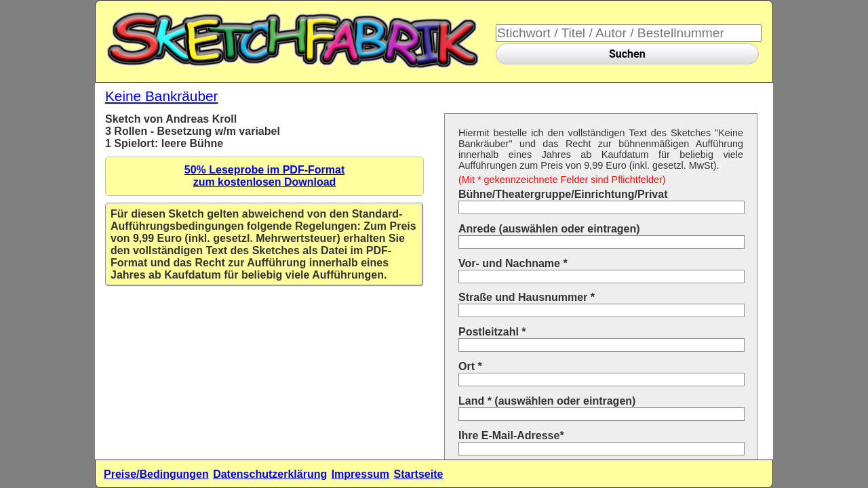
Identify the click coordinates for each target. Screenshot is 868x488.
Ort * (470, 366)
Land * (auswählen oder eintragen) (547, 401)
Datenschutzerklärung (270, 474)
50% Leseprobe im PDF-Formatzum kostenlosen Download (265, 176)
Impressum (360, 474)
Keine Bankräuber (162, 96)
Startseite (418, 474)
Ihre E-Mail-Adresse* (511, 435)
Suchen (627, 54)
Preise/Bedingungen (156, 474)
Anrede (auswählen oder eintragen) (549, 229)
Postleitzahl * (492, 332)
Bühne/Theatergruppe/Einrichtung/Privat (563, 194)
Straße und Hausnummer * (527, 297)
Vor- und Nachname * (513, 263)
